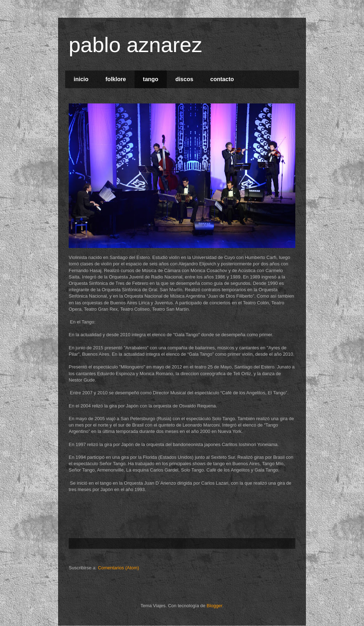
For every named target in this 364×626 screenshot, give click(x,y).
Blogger (215, 606)
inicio (81, 79)
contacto (222, 79)
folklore (116, 79)
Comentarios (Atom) (118, 568)
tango (151, 79)
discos (184, 79)
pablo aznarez (135, 45)
